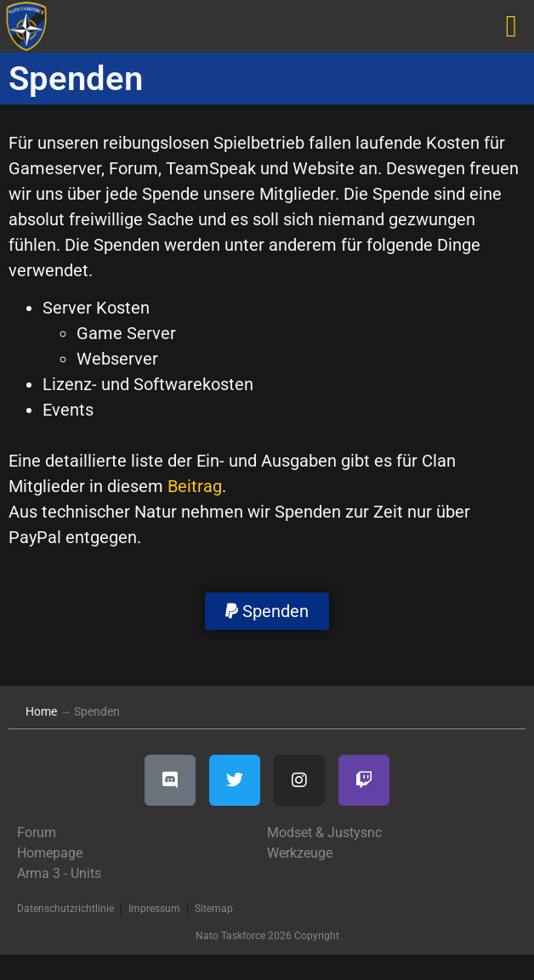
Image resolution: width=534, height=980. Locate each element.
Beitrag (195, 486)
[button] (267, 611)
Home (41, 711)
